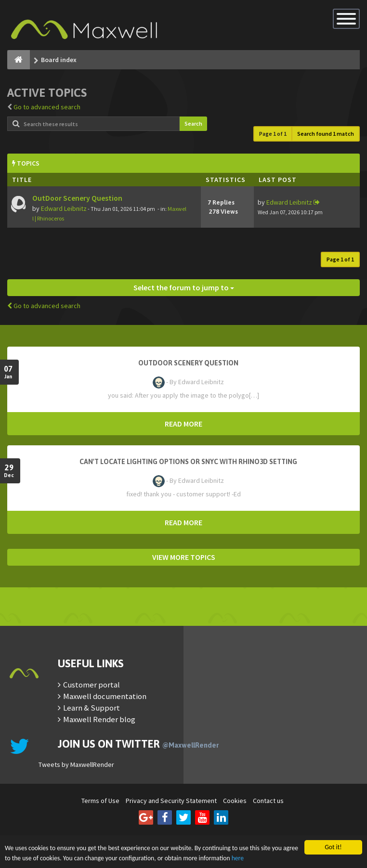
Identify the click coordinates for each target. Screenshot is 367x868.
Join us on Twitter (138, 744)
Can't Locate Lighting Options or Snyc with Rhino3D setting (188, 462)
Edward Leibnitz (64, 208)
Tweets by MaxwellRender (76, 764)
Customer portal (92, 685)
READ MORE (183, 424)
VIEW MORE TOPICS (184, 557)
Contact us (268, 801)
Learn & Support (92, 708)
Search (193, 123)
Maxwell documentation (105, 696)
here (238, 858)
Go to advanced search (47, 107)
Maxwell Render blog (99, 719)
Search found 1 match (326, 134)
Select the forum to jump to (184, 287)
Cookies (235, 801)
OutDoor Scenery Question (77, 198)
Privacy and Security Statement (171, 801)
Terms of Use (100, 801)
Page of (273, 134)
